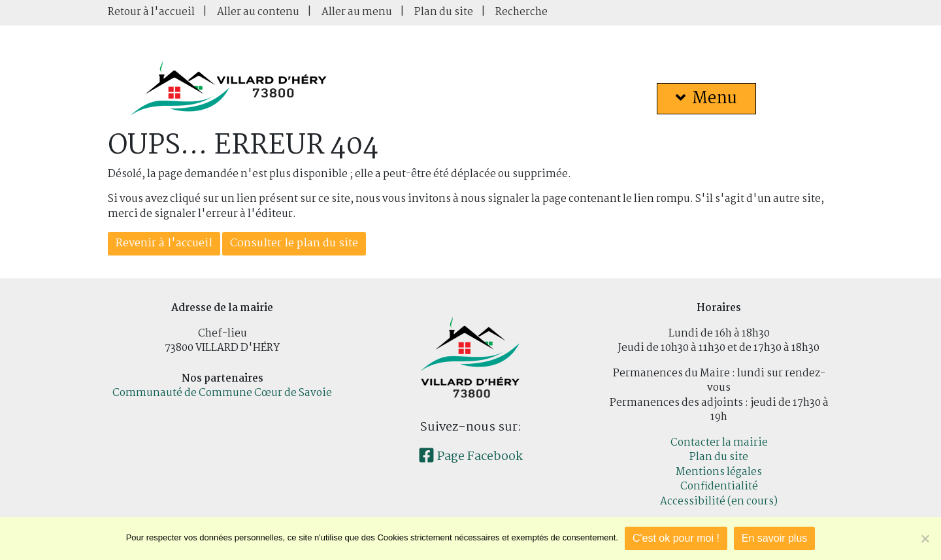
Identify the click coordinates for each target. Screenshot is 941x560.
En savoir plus (775, 538)
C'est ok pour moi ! (676, 538)
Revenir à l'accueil (164, 243)
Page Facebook (470, 457)
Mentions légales (719, 472)
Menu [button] (706, 99)
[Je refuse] (925, 538)
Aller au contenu (258, 12)
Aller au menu (357, 12)
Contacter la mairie (719, 443)
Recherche (521, 12)
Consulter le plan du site (294, 243)
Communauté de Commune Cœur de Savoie (222, 393)
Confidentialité (719, 486)
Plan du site (444, 12)
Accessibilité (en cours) (719, 502)
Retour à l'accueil (151, 12)
